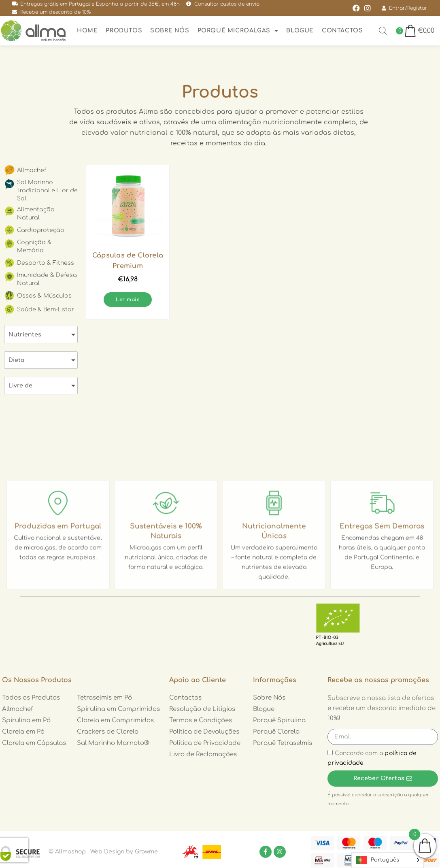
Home (87, 31)
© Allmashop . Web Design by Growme (103, 852)
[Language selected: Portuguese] (388, 860)
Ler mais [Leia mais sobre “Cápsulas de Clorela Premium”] (128, 300)
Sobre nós (170, 31)
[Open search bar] (383, 31)
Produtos (124, 31)
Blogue (300, 31)
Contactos (342, 31)
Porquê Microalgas (238, 31)
